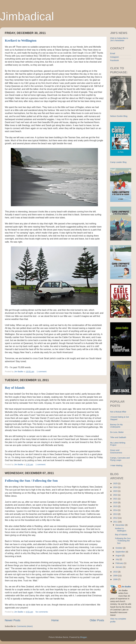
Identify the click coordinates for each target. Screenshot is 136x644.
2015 (116, 506)
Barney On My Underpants (116, 426)
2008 (116, 579)
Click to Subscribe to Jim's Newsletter (119, 39)
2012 (116, 518)
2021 (116, 499)
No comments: (42, 612)
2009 (116, 576)
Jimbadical (27, 16)
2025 (116, 483)
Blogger (84, 637)
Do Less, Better (117, 432)
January (119, 567)
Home (55, 620)
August (119, 556)
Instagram (115, 57)
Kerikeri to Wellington (21, 40)
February (120, 563)
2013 (116, 514)
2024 (116, 487)
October (119, 548)
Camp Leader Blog (118, 162)
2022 (116, 495)
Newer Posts (13, 620)
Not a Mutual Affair (118, 412)
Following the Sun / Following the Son (31, 481)
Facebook (114, 60)
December (120, 525)
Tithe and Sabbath (118, 437)
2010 (116, 572)
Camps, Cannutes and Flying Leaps (120, 459)
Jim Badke (126, 587)
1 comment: (42, 372)
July (118, 559)
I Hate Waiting (116, 465)
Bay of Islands (15, 388)
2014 (116, 510)
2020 (116, 503)
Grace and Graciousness (116, 451)
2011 (116, 522)
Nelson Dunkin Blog (119, 116)
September (121, 552)
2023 (116, 491)
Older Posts (97, 620)
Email (113, 53)
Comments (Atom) (25, 626)
